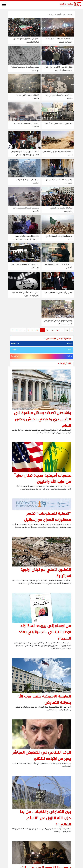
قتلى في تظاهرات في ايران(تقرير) (59, 123)
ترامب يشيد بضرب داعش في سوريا (58, 292)
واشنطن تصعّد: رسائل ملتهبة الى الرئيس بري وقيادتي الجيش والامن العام (42, 419)
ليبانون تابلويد (67, 14)
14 (57, 330)
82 (72, 330)
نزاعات (50, 14)
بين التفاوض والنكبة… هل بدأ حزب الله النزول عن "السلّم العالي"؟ (45, 818)
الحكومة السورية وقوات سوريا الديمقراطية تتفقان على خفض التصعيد (26, 239)
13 (52, 330)
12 (47, 330)
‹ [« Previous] (12, 330)
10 (37, 330)
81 (67, 330)
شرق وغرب (57, 14)
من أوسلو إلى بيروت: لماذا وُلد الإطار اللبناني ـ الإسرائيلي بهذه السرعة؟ (45, 632)
